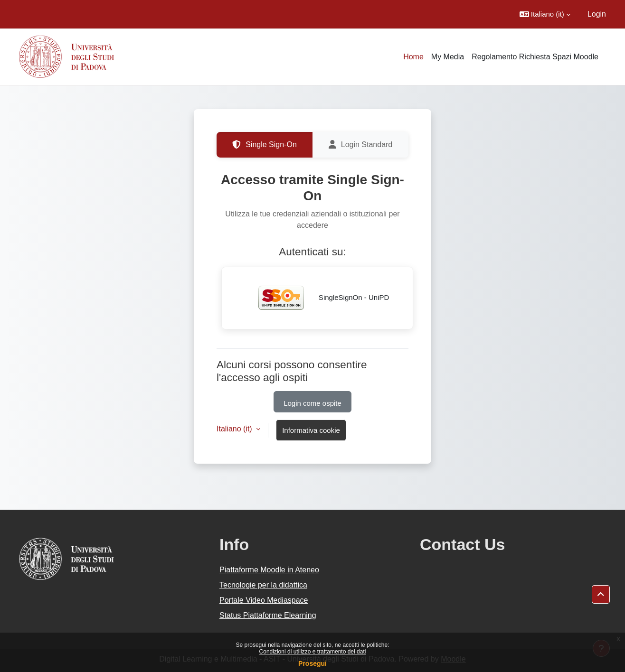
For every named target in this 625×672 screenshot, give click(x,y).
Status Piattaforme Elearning (268, 615)
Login (597, 14)
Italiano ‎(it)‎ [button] (235, 429)
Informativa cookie (311, 430)
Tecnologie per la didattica (263, 585)
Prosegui (312, 663)
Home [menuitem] (413, 57)
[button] (545, 14)
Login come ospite (312, 403)
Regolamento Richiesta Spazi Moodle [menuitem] (535, 57)
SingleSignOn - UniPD (317, 298)
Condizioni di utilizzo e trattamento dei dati (313, 652)
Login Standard (361, 145)
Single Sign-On (265, 145)
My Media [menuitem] (448, 57)
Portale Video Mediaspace (264, 600)
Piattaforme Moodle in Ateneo (269, 570)
